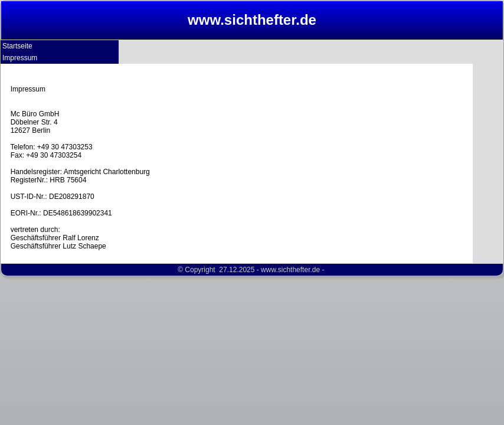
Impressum (20, 58)
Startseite (17, 46)
